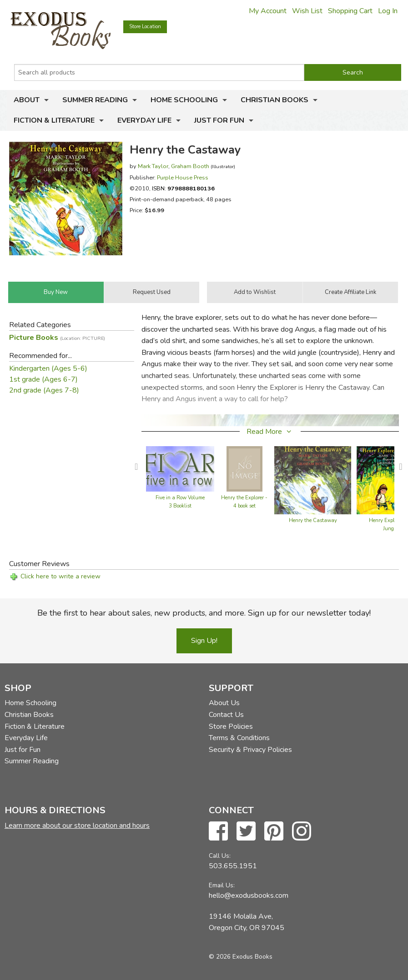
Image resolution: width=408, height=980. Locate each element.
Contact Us (226, 715)
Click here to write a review (60, 576)
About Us (224, 703)
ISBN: (183, 188)
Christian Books (275, 100)
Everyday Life (144, 120)
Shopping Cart (350, 11)
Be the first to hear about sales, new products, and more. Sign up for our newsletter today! (204, 613)
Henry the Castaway (313, 520)
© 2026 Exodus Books (241, 957)
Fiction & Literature (54, 120)
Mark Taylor (153, 166)
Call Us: (220, 856)
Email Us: (222, 885)
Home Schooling (184, 100)
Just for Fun (219, 120)
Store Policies (231, 726)
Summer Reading (95, 100)
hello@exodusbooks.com (249, 895)
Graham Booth (190, 166)
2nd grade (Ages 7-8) (44, 390)
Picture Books (57, 338)
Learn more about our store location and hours (77, 826)
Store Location (145, 27)
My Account (268, 11)
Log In (388, 11)
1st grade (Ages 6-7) (43, 379)
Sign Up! (204, 641)
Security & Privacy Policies (250, 750)
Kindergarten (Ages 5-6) (48, 368)
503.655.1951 (233, 866)
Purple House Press (183, 177)
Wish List (307, 11)
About (27, 100)
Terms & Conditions (239, 738)
